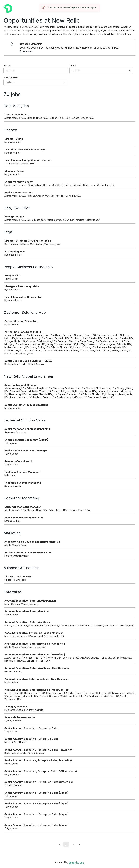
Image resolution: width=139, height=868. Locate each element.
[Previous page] (60, 845)
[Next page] (79, 845)
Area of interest (11, 77)
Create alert (27, 51)
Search (7, 65)
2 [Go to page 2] (73, 845)
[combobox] (72, 70)
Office (73, 65)
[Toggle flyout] (130, 70)
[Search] (35, 70)
